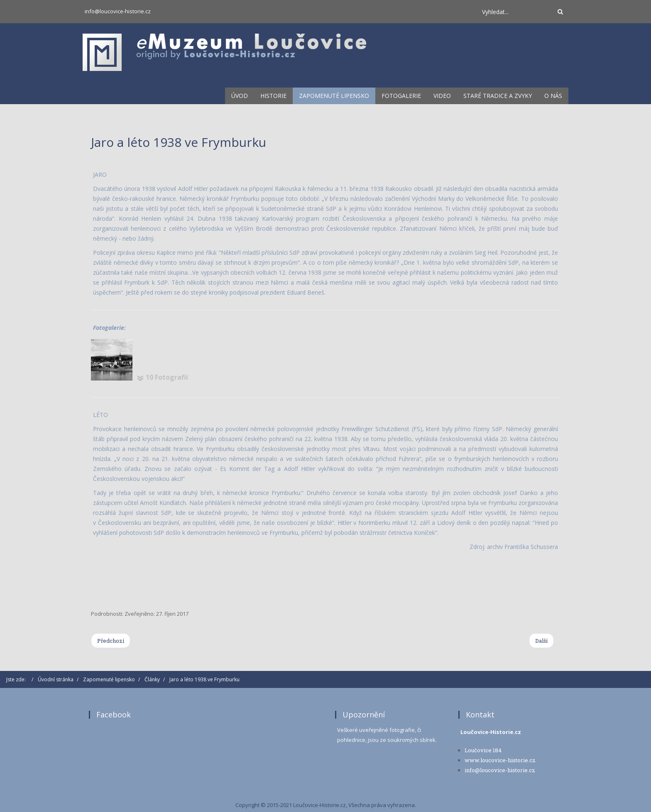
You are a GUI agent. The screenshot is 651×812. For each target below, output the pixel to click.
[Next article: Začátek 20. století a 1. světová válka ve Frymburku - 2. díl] (541, 641)
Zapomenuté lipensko (334, 96)
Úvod (240, 96)
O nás (553, 96)
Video (442, 96)
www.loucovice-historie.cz (500, 760)
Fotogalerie (401, 96)
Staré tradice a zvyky (498, 96)
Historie (273, 96)
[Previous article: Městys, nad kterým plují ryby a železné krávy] (111, 641)
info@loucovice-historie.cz (118, 11)
